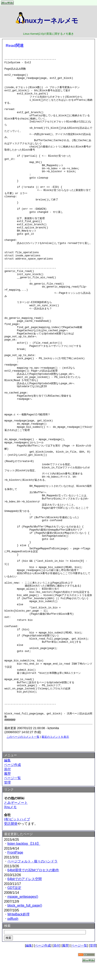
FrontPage (15, 852)
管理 (7, 782)
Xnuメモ (10, 807)
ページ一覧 (12, 778)
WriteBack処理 (18, 914)
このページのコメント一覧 (23, 737)
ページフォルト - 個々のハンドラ (32, 861)
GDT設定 (14, 888)
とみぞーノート (16, 803)
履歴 (7, 774)
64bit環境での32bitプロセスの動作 (33, 870)
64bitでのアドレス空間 (25, 879)
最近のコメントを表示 (55, 737)
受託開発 (11, 824)
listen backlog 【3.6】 (24, 844)
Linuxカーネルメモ (48, 21)
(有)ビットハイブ (17, 819)
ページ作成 (12, 765)
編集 (7, 760)
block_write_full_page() (25, 905)
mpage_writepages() (23, 897)
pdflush (13, 919)
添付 (7, 769)
